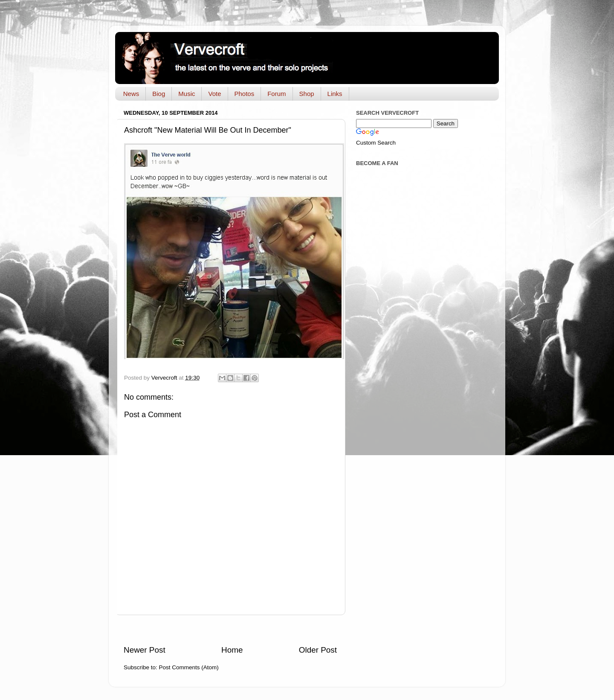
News (131, 94)
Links (335, 94)
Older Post (318, 650)
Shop (307, 94)
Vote (214, 94)
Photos (245, 94)
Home (232, 650)
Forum (277, 94)
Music (187, 94)
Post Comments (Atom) (189, 667)
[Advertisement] (230, 630)
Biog (159, 94)
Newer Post (145, 650)
